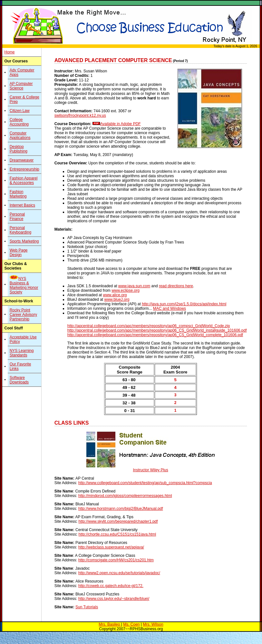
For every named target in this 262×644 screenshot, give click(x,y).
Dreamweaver (22, 160)
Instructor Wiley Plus (150, 470)
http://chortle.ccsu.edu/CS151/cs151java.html (117, 534)
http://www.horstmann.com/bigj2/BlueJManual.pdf (121, 509)
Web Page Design (19, 253)
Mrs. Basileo (110, 624)
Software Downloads (19, 380)
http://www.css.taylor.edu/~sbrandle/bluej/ (114, 599)
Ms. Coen (131, 624)
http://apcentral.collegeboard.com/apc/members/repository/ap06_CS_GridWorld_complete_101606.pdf (155, 335)
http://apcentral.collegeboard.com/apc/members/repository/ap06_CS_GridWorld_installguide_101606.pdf (157, 330)
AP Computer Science (21, 86)
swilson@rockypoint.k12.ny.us (80, 115)
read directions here (176, 286)
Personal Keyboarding (20, 230)
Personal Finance (17, 216)
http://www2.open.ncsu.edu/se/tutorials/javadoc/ (119, 573)
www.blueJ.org (117, 299)
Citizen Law (20, 111)
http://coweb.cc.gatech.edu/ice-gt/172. (111, 586)
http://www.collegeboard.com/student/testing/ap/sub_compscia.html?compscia (145, 483)
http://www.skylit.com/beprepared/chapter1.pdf (118, 521)
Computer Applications (20, 135)
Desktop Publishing (19, 149)
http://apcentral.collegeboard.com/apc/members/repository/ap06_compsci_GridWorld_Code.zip (149, 326)
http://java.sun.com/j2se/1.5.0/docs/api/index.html (184, 304)
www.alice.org (115, 295)
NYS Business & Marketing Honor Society (24, 285)
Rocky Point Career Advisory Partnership (23, 315)
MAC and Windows (170, 308)
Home (9, 52)
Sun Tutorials (87, 607)
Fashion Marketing (18, 194)
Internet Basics (22, 205)
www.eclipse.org (126, 290)
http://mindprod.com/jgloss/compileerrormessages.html (125, 496)
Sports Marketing (24, 241)
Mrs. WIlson (153, 624)
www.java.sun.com (134, 286)
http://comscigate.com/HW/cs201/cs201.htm (116, 560)
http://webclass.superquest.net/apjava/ (111, 547)
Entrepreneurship (24, 169)
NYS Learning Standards (22, 353)
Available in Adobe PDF (121, 124)
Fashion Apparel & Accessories (24, 180)
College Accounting (19, 122)
